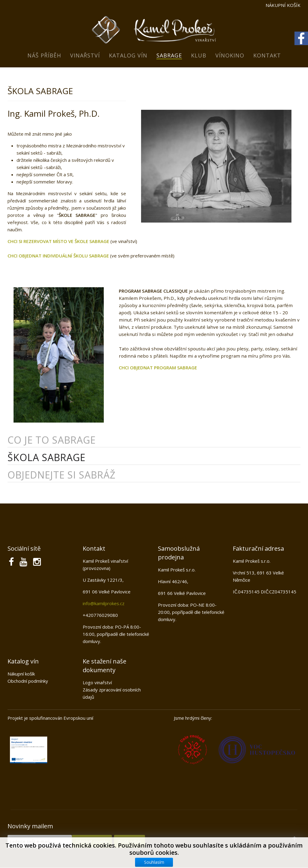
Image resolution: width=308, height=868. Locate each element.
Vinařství (85, 55)
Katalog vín (128, 55)
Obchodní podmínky (28, 681)
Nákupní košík (21, 674)
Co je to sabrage (52, 440)
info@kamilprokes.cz (104, 603)
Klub (199, 55)
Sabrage (169, 55)
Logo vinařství (97, 682)
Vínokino (230, 55)
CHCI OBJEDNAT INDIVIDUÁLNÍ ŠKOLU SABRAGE (58, 256)
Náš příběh (44, 55)
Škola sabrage (46, 457)
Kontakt (267, 55)
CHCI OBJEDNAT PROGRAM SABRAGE (158, 368)
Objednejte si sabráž (62, 475)
